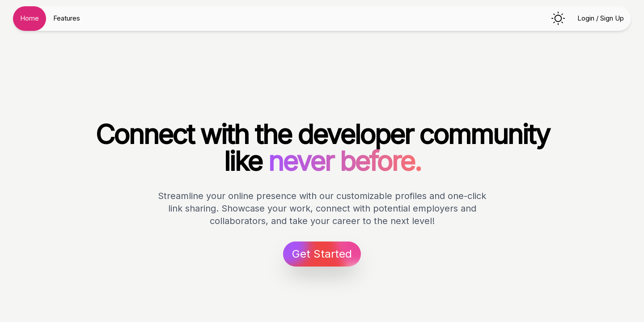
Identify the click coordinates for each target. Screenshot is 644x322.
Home (30, 18)
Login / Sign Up (601, 18)
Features (67, 18)
